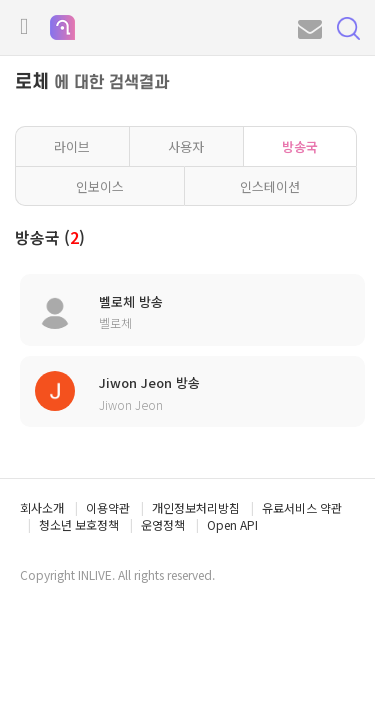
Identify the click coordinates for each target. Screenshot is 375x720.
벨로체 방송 (131, 302)
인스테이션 (270, 186)
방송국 (300, 146)
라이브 (72, 146)
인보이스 (100, 186)
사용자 (186, 146)
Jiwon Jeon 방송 (149, 383)
